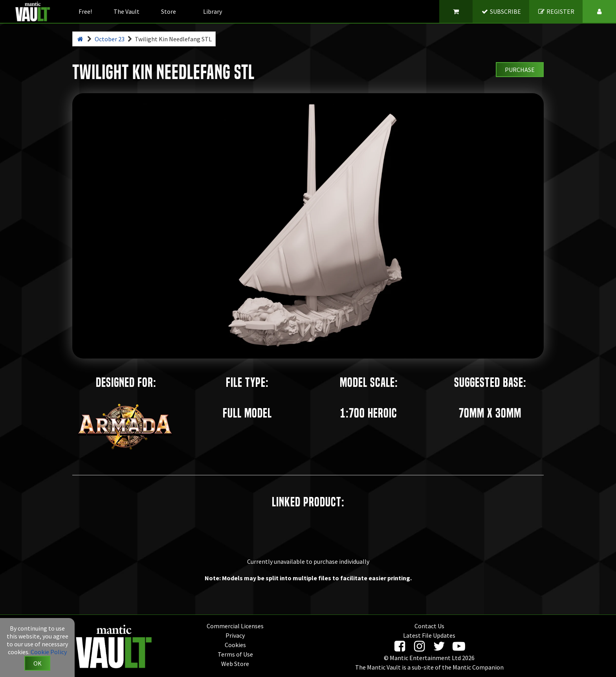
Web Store (235, 664)
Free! (85, 11)
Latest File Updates (429, 635)
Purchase (520, 70)
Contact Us (429, 626)
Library (213, 11)
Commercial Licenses (235, 626)
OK (38, 663)
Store (169, 11)
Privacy (235, 635)
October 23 (110, 39)
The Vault (126, 11)
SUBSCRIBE (501, 11)
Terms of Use (235, 654)
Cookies (235, 645)
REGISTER (556, 11)
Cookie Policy (49, 652)
